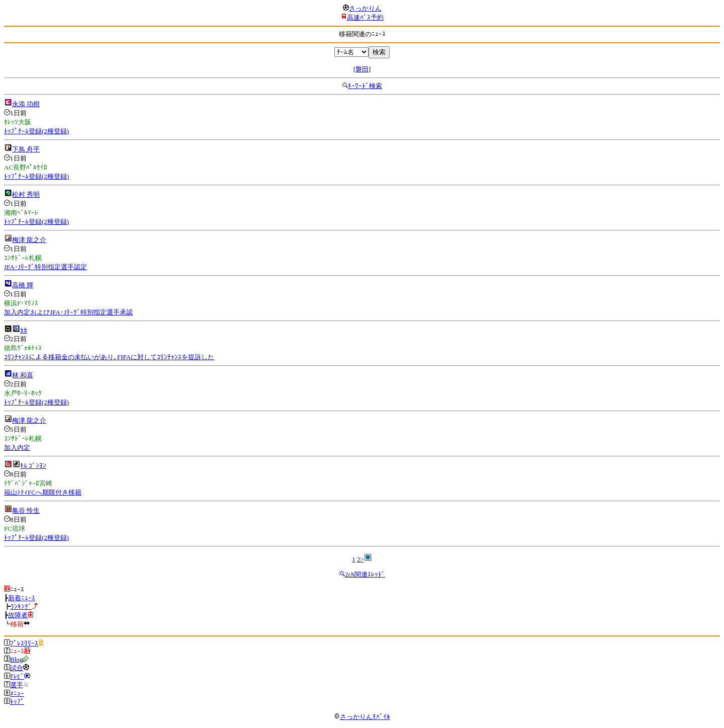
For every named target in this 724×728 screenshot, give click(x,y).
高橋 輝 (23, 285)
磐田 (362, 69)
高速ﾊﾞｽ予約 (365, 17)
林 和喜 (23, 375)
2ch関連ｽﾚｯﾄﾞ (365, 574)
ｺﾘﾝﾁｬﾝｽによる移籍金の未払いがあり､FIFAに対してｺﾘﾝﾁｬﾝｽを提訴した (109, 357)
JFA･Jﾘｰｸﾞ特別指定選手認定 (46, 267)
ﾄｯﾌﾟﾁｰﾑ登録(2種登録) (36, 131)
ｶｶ (24, 330)
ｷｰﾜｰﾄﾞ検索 (365, 86)
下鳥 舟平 (26, 149)
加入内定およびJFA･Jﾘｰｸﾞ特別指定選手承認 (68, 312)
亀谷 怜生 (26, 510)
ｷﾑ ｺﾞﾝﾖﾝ (33, 466)
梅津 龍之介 (29, 240)
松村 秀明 (26, 194)
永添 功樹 (26, 104)
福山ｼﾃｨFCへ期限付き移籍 (43, 492)
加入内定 (17, 448)
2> (360, 559)
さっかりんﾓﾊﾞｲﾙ (362, 717)
